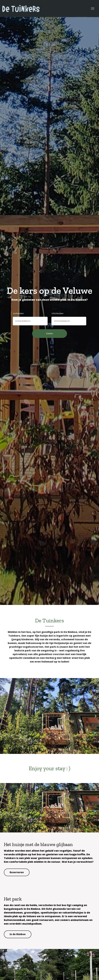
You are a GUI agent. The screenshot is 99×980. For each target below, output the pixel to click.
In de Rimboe (18, 934)
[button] (3, 716)
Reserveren (17, 872)
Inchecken (18, 313)
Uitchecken (58, 313)
